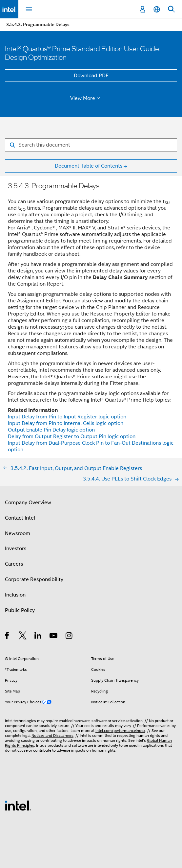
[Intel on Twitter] (23, 637)
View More (86, 98)
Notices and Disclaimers (52, 735)
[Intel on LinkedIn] (38, 637)
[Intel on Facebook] (7, 637)
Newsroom (18, 533)
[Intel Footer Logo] (18, 805)
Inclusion (15, 595)
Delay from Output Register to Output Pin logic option (72, 436)
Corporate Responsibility (34, 579)
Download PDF (91, 76)
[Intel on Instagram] (69, 637)
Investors (16, 549)
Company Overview (28, 503)
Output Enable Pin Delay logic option (51, 430)
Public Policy (20, 610)
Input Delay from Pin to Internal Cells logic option (66, 423)
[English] (157, 9)
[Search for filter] (91, 145)
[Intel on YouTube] (54, 637)
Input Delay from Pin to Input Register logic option (67, 417)
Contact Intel (20, 518)
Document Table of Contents (89, 166)
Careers (14, 564)
